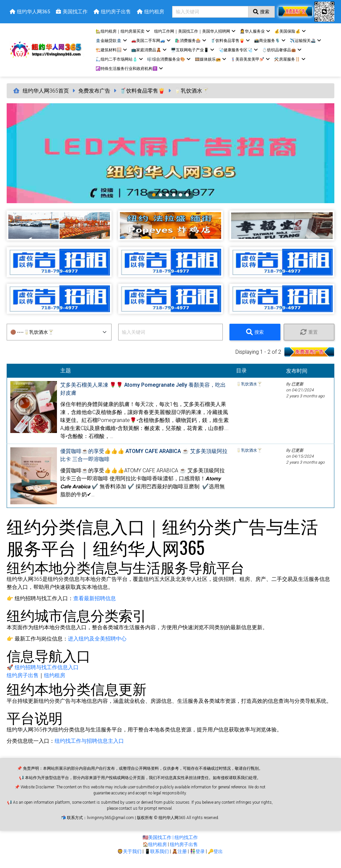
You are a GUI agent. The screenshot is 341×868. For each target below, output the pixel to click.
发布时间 (299, 377)
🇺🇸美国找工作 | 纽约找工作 (170, 843)
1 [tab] (154, 201)
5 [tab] (180, 201)
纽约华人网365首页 (46, 97)
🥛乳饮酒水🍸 (191, 97)
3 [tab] (167, 201)
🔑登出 (215, 857)
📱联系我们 (157, 857)
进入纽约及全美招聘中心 (97, 645)
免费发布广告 (94, 97)
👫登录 (197, 857)
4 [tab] (174, 201)
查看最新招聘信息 (95, 604)
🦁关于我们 (129, 857)
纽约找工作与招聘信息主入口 (89, 747)
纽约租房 (55, 681)
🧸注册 (179, 857)
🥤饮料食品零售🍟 (142, 97)
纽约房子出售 (23, 681)
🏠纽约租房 (155, 850)
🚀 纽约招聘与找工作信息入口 (43, 673)
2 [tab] (161, 201)
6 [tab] (187, 201)
